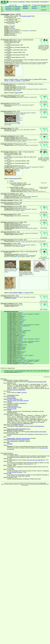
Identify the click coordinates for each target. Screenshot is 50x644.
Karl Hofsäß (14, 406)
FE (15, 32)
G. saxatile (17, 81)
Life (11, 2)
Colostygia (25, 7)
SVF (43, 64)
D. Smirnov (37, 271)
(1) (22, 189)
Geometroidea (36, 2)
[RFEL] (19, 19)
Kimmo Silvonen (8, 125)
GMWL (17, 64)
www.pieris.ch (23, 403)
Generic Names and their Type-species (36, 432)
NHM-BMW (11, 26)
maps (45, 50)
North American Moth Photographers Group (19, 429)
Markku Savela (43, 483)
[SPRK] (14, 63)
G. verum (23, 81)
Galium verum (28, 79)
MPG (18, 197)
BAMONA (34, 197)
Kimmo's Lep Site (12, 409)
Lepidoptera (22, 2)
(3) (31, 157)
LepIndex (16, 31)
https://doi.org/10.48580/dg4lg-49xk (24, 424)
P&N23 (11, 31)
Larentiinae (4, 4)
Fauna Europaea (12, 398)
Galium (17, 79)
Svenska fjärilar (11, 438)
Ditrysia (28, 2)
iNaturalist (25, 31)
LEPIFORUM (24, 64)
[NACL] (13, 19)
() (34, 7)
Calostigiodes (18, 7)
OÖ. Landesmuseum (13, 441)
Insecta (15, 2)
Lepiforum (10, 411)
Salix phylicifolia (14, 293)
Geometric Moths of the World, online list (18, 401)
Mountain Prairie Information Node (37, 382)
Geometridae (44, 2)
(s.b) (39, 371)
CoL (20, 31)
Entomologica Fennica (13, 395)
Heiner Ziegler (32, 64)
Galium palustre (13, 179)
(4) (32, 63)
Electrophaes (8, 7)
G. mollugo (35, 79)
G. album (11, 81)
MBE (39, 64)
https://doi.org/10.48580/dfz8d (17, 390)
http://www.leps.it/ (39, 426)
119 (26, 476)
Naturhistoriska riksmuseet (23, 438)
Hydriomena (17, 8)
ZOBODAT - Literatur (24, 441)
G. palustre (26, 293)
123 (5, 158)
